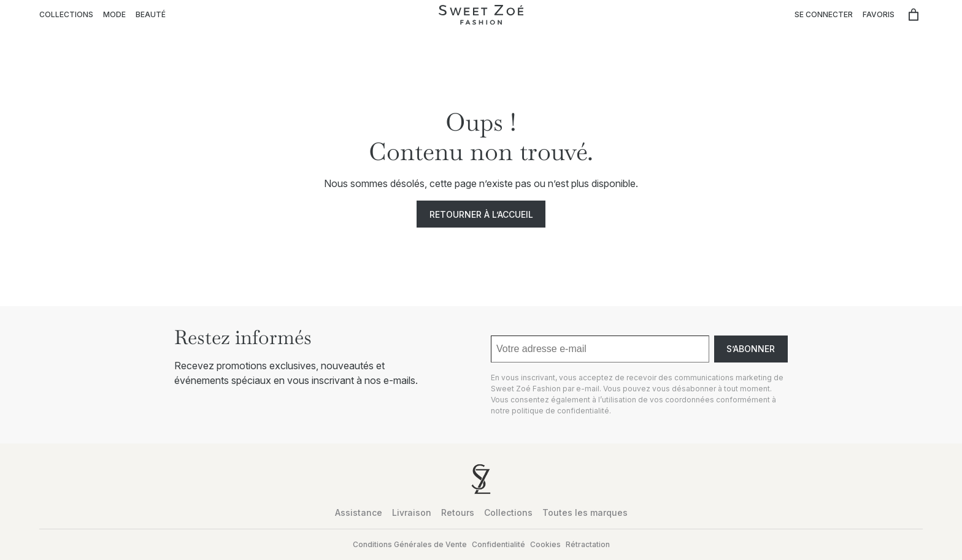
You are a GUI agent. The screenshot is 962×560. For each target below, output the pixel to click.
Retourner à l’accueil (481, 214)
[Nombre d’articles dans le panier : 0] (914, 15)
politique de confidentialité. (561, 411)
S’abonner (751, 349)
